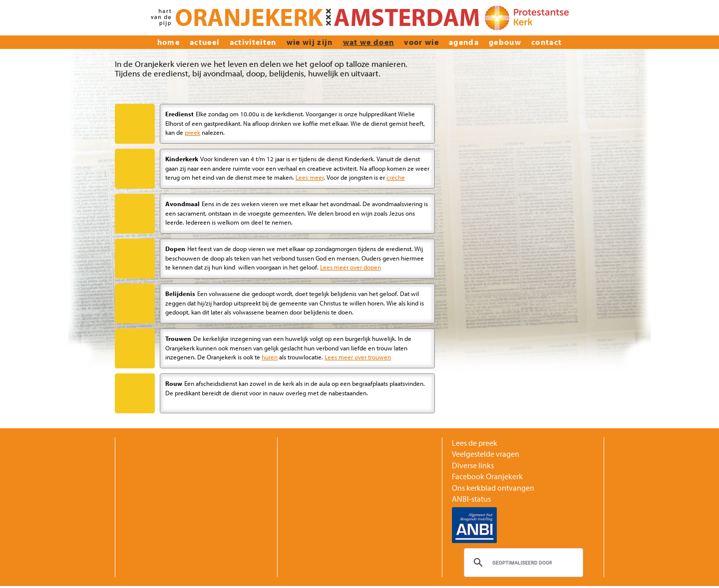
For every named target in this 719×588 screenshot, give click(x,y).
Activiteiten (253, 42)
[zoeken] (522, 563)
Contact (546, 42)
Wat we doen (369, 42)
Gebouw (505, 42)
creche (396, 177)
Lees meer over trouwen (358, 357)
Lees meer (310, 177)
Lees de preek (475, 443)
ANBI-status (471, 499)
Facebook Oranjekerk (487, 476)
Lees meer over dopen (351, 267)
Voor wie (421, 42)
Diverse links (473, 465)
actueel (204, 42)
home (169, 42)
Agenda (464, 42)
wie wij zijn (310, 42)
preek (192, 132)
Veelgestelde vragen (486, 454)
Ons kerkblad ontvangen (493, 488)
